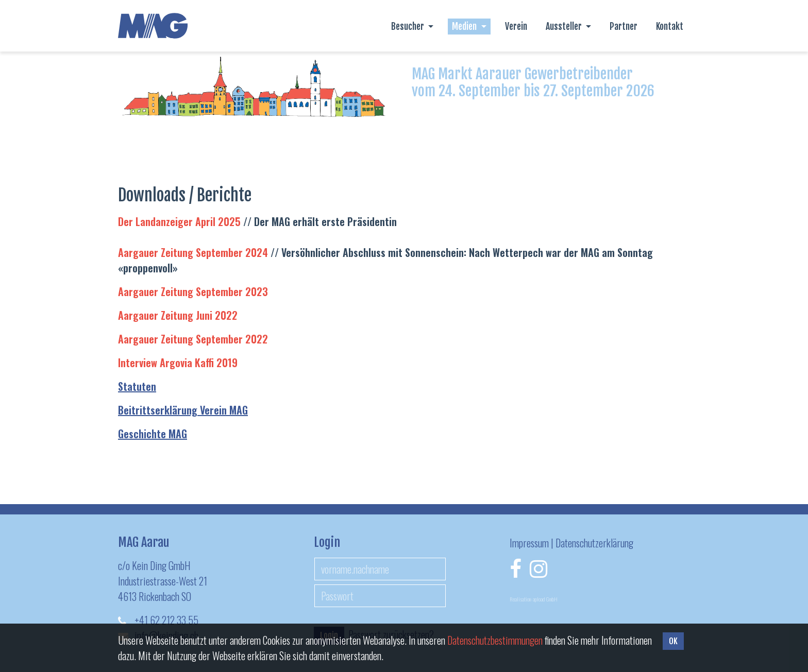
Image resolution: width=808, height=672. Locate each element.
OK (673, 641)
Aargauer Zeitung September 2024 (193, 252)
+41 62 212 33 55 (166, 620)
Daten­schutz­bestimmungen (495, 640)
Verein (516, 26)
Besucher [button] (409, 26)
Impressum (529, 543)
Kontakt (670, 26)
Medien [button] (465, 26)
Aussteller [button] (565, 26)
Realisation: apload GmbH (534, 599)
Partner (624, 26)
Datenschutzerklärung (594, 543)
